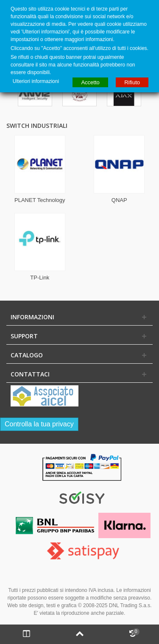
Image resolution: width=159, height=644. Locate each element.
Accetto (90, 82)
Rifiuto (132, 82)
